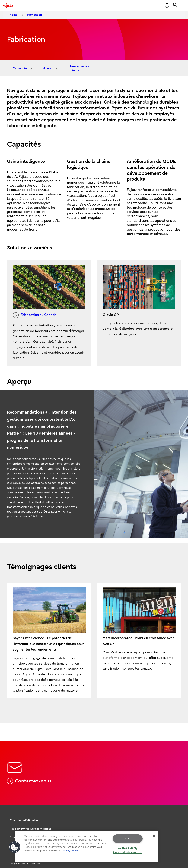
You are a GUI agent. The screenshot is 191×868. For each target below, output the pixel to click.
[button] (14, 847)
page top (183, 805)
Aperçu (49, 68)
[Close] (154, 836)
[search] (175, 5)
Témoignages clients (79, 68)
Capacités (20, 68)
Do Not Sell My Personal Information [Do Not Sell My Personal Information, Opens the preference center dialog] (127, 850)
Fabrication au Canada (35, 315)
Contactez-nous (29, 781)
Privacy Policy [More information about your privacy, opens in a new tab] (70, 851)
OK (127, 839)
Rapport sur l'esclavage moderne (31, 829)
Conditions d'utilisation (25, 820)
